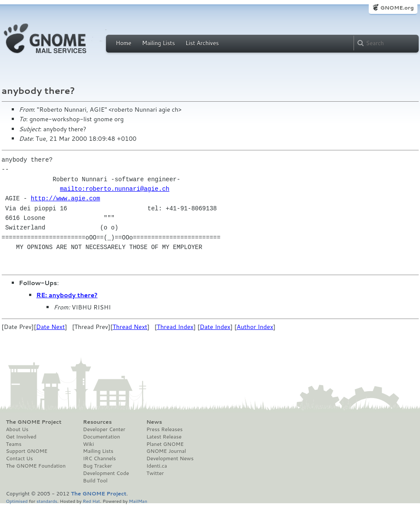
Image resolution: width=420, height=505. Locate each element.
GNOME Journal (166, 451)
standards (47, 501)
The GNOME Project (34, 422)
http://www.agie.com (66, 198)
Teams (14, 444)
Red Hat (91, 501)
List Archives (202, 43)
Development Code (106, 473)
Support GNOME (27, 451)
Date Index (215, 327)
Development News (170, 458)
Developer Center (104, 429)
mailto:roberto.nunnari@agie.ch (115, 189)
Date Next (50, 327)
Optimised (17, 501)
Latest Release (164, 437)
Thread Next (130, 327)
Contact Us (20, 458)
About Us (17, 429)
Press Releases (164, 429)
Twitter (155, 473)
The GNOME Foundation (36, 466)
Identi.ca (157, 466)
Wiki (88, 444)
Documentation (101, 437)
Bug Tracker (98, 466)
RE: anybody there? (67, 295)
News (154, 422)
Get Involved (21, 437)
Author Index (255, 327)
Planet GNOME (165, 444)
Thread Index (175, 327)
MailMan (138, 501)
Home (124, 43)
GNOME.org (397, 8)
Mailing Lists (159, 43)
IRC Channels (99, 458)
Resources (97, 422)
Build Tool (95, 481)
